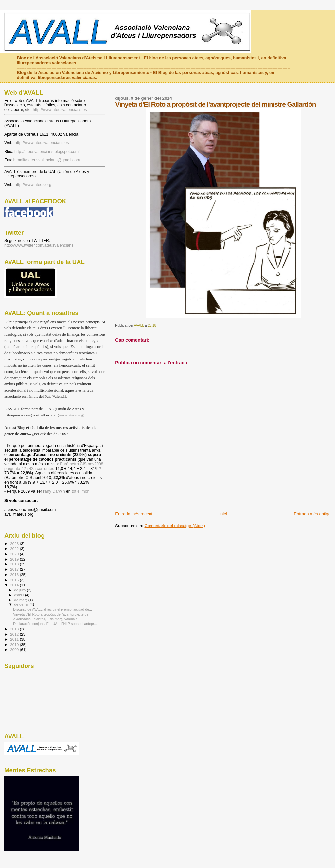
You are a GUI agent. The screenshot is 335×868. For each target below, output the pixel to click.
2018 (15, 564)
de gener (22, 604)
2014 (15, 585)
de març (21, 600)
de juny (21, 590)
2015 (15, 580)
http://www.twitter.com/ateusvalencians (39, 245)
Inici (223, 514)
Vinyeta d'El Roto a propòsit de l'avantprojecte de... (52, 614)
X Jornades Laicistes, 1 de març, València (45, 619)
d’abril (20, 595)
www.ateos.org (71, 415)
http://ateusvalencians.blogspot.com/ (47, 152)
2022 (15, 549)
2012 (15, 634)
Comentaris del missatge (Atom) (175, 526)
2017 (15, 569)
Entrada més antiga (312, 514)
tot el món (80, 491)
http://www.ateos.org (33, 185)
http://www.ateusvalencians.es (60, 110)
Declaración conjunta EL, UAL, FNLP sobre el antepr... (55, 624)
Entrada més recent (134, 514)
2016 (15, 574)
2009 (15, 649)
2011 (15, 639)
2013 (15, 629)
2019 (15, 559)
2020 (15, 554)
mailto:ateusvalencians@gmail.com (48, 160)
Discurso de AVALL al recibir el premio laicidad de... (53, 609)
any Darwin (55, 491)
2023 (15, 543)
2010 (15, 645)
